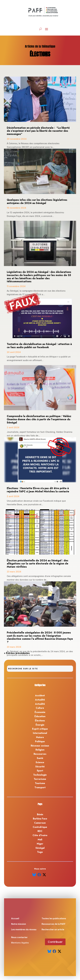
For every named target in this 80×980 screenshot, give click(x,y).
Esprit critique (40, 729)
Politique (40, 741)
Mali (40, 840)
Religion (40, 750)
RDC (40, 831)
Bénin (40, 814)
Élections (40, 721)
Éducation (40, 716)
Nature (40, 737)
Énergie (40, 725)
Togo (40, 852)
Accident (40, 695)
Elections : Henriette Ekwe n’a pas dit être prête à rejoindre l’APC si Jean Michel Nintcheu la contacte (38, 490)
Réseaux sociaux (40, 746)
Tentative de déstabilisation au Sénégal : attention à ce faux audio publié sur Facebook (39, 346)
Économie (40, 712)
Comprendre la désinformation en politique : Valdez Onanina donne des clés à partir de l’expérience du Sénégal (39, 419)
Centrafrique (40, 827)
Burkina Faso (40, 819)
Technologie (40, 775)
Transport (40, 787)
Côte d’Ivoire (40, 835)
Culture (40, 708)
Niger (40, 844)
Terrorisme (40, 779)
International (40, 733)
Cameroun (40, 823)
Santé (40, 758)
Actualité (40, 700)
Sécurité (40, 767)
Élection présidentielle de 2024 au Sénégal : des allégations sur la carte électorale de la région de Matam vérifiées (38, 564)
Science (40, 762)
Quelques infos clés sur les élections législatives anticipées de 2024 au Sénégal (37, 201)
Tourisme (40, 783)
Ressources (40, 754)
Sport (40, 771)
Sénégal (40, 848)
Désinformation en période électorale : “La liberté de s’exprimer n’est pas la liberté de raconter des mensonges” (38, 131)
